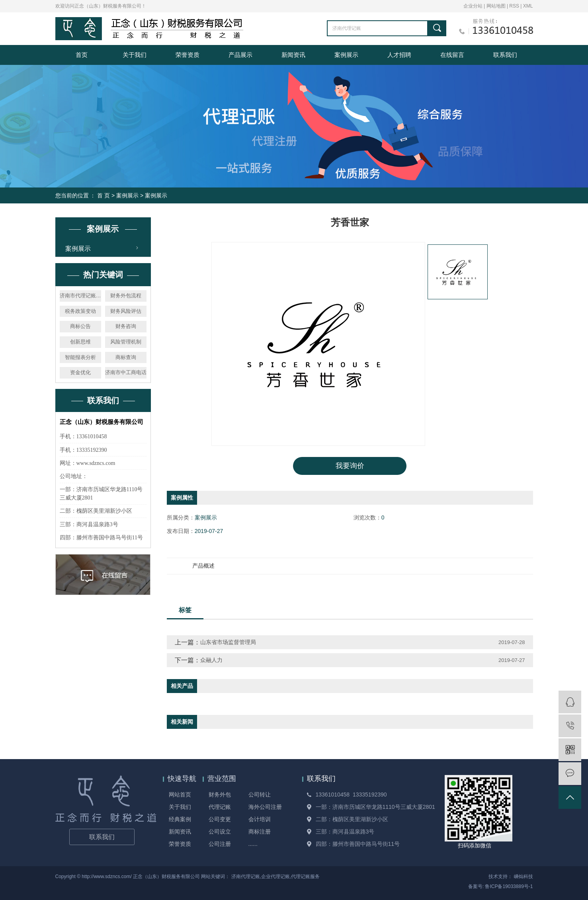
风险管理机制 (126, 342)
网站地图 (497, 6)
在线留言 (452, 55)
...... (253, 844)
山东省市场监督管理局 (228, 642)
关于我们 (135, 55)
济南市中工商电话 (126, 372)
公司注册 (220, 844)
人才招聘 (399, 55)
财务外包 (220, 795)
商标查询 (126, 357)
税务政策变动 (80, 311)
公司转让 (260, 795)
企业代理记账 (275, 877)
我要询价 (350, 466)
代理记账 (220, 807)
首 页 (104, 195)
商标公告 (80, 326)
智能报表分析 (80, 357)
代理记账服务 (305, 877)
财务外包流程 (126, 296)
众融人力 (211, 660)
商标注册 (260, 832)
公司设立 (220, 832)
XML (528, 6)
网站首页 (180, 795)
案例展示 (346, 55)
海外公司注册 (265, 807)
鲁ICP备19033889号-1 (509, 886)
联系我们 (505, 55)
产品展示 (240, 55)
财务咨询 (126, 326)
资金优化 (80, 372)
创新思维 (80, 342)
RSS (514, 6)
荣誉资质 (188, 55)
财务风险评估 (126, 311)
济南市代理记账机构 (80, 296)
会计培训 (260, 819)
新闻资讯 (293, 55)
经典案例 (180, 819)
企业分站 (473, 6)
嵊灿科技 (524, 877)
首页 (82, 55)
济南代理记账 (246, 877)
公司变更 (220, 819)
